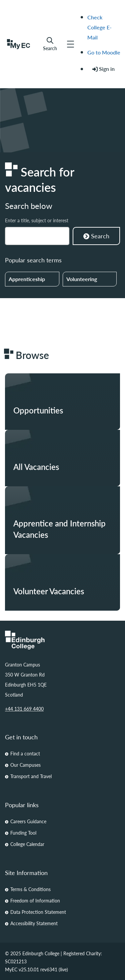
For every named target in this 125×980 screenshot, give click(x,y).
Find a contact (25, 753)
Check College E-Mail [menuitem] (99, 27)
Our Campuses (25, 765)
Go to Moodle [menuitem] (104, 52)
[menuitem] (103, 69)
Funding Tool (23, 833)
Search (50, 44)
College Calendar (27, 844)
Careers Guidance (28, 821)
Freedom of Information (35, 900)
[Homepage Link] (62, 640)
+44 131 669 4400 (24, 709)
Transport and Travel (31, 776)
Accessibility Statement (34, 923)
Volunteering (82, 279)
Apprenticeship (27, 279)
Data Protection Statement (38, 912)
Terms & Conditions (30, 889)
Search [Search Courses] (96, 236)
